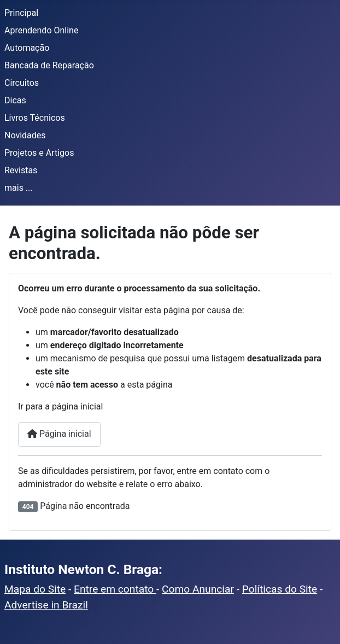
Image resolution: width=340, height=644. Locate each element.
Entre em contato (115, 589)
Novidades (25, 135)
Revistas (21, 170)
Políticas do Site (280, 589)
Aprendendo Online (41, 30)
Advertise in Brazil (46, 605)
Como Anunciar (198, 589)
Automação (27, 48)
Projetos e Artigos (39, 153)
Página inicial (59, 434)
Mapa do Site (35, 589)
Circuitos (22, 83)
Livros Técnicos (35, 118)
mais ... (19, 188)
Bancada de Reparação (49, 65)
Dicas (15, 100)
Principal (21, 13)
